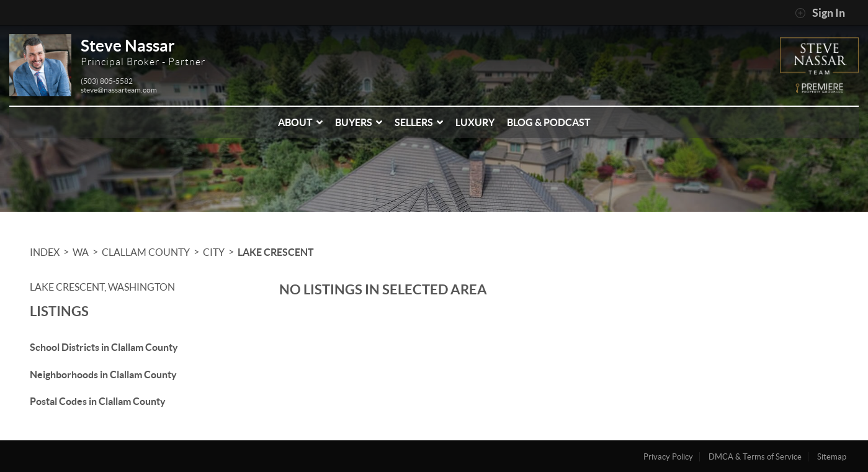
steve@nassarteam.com (119, 90)
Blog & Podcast (549, 122)
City (214, 252)
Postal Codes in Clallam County (98, 401)
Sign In (820, 13)
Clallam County (146, 252)
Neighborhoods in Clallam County (103, 374)
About (300, 122)
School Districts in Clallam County (104, 347)
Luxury (475, 122)
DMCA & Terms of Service (755, 457)
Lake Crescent (276, 252)
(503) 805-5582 (107, 81)
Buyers (359, 122)
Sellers (419, 122)
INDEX (45, 252)
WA (81, 252)
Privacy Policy (668, 457)
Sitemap (832, 457)
